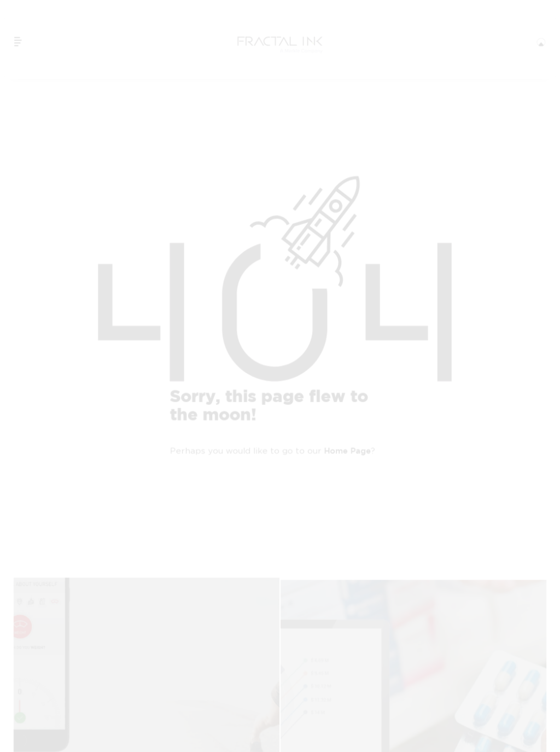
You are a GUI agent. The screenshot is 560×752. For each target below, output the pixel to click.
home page (348, 451)
